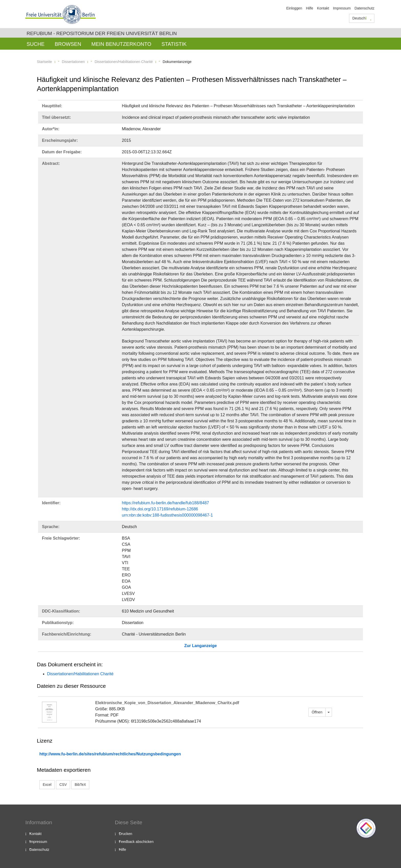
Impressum (342, 8)
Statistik (174, 44)
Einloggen (294, 8)
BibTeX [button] (80, 785)
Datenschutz (364, 8)
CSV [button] (63, 785)
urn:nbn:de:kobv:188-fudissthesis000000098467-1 (168, 515)
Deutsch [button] (362, 18)
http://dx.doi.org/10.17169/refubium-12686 (160, 509)
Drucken (126, 834)
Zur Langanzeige (200, 646)
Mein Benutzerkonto (121, 44)
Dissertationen (73, 62)
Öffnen (317, 712)
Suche (36, 44)
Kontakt (323, 8)
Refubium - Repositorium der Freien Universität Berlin (102, 33)
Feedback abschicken (136, 842)
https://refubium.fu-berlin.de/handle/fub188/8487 (166, 503)
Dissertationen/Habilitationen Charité (124, 62)
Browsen (68, 44)
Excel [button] (47, 785)
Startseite (44, 62)
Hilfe (309, 8)
